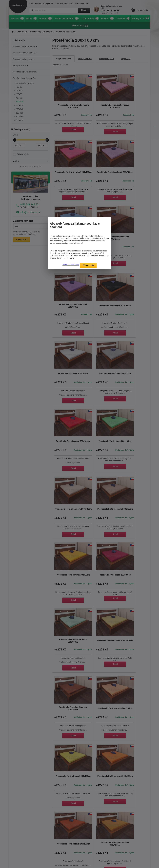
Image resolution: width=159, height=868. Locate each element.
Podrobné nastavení (71, 265)
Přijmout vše (88, 265)
